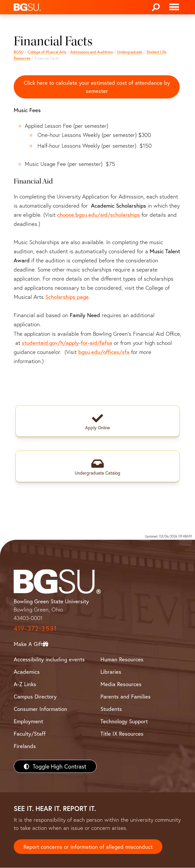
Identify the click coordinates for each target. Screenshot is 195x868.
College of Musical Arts (47, 52)
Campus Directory (35, 696)
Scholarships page (67, 297)
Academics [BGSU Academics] (27, 672)
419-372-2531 (35, 629)
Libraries (111, 672)
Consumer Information (40, 709)
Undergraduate (130, 52)
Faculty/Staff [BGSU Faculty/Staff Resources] (30, 734)
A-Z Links (25, 684)
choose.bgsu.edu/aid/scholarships (98, 215)
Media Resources (121, 684)
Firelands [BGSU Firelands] (25, 746)
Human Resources (122, 659)
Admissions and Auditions (92, 52)
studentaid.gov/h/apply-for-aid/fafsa (67, 343)
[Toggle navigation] (174, 7)
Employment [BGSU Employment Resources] (28, 721)
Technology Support (124, 721)
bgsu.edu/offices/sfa (104, 352)
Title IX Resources (122, 734)
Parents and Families (126, 696)
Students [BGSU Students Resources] (111, 709)
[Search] (156, 7)
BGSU (19, 52)
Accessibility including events (49, 659)
